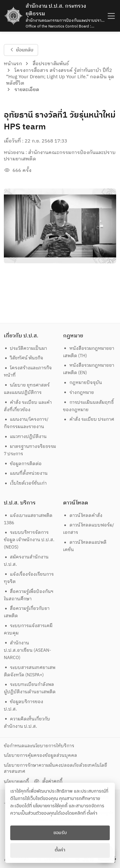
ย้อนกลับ (21, 50)
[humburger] (111, 16)
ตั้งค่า (92, 813)
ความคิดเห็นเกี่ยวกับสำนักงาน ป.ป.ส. (27, 723)
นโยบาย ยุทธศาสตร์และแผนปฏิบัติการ (27, 389)
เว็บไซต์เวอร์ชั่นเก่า (25, 483)
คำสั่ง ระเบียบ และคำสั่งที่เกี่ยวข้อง (28, 406)
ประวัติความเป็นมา (26, 348)
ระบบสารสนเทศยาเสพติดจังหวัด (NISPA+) (30, 671)
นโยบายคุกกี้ (16, 782)
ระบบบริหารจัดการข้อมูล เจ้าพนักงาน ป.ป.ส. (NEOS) (29, 540)
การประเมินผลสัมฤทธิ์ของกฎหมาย (88, 406)
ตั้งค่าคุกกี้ (48, 781)
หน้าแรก (13, 64)
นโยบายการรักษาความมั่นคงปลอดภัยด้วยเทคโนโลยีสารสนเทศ (56, 768)
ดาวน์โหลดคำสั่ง (83, 515)
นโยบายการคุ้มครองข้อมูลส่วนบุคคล (40, 755)
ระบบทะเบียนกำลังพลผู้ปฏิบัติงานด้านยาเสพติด (30, 688)
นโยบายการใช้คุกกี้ (50, 806)
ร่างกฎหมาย (79, 392)
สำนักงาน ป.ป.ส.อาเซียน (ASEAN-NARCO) (28, 650)
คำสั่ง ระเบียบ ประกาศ (89, 419)
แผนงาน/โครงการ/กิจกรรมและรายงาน (26, 423)
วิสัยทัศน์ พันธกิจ (24, 358)
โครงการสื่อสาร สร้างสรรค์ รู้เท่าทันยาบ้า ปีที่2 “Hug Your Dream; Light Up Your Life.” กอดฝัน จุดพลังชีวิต (60, 77)
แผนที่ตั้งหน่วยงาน (26, 473)
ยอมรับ (60, 833)
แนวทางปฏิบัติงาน (25, 437)
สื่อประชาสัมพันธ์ (51, 64)
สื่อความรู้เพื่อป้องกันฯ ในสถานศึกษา (29, 595)
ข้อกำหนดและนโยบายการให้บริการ (39, 746)
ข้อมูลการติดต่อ (23, 464)
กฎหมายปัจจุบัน (83, 383)
